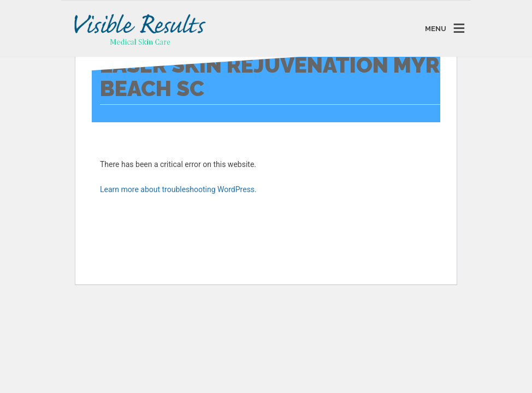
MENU (436, 29)
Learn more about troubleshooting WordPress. (178, 189)
